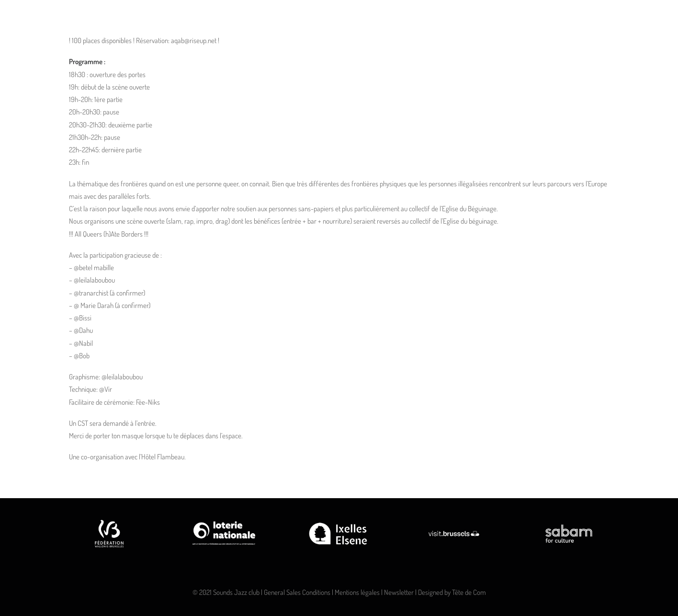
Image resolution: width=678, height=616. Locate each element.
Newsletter (399, 592)
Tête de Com (469, 592)
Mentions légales (357, 592)
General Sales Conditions (297, 592)
